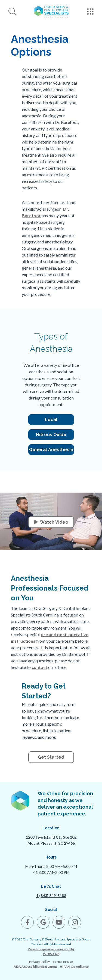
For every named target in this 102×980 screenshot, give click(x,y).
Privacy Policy (39, 962)
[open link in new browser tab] (27, 922)
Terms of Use (63, 962)
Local (51, 420)
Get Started (51, 757)
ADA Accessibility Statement (35, 966)
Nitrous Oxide (51, 435)
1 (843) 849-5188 (51, 896)
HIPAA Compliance (74, 966)
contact (39, 667)
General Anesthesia (51, 450)
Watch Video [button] (51, 522)
